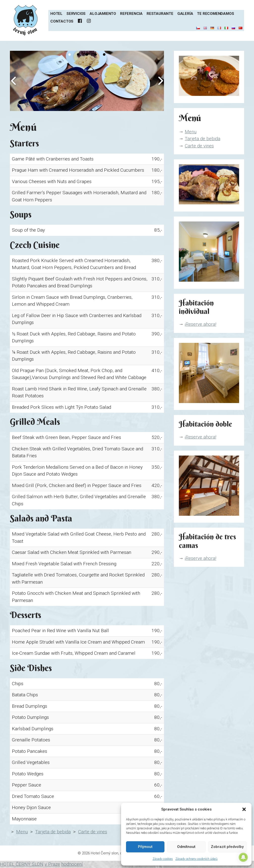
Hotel (56, 14)
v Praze (52, 864)
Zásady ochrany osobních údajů (196, 859)
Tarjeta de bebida (53, 832)
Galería (185, 14)
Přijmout (145, 847)
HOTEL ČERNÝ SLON (22, 864)
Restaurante (160, 14)
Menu (22, 832)
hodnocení (72, 864)
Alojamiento (103, 14)
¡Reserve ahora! (201, 324)
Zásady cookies (163, 859)
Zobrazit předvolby (227, 847)
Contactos (62, 21)
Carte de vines (93, 832)
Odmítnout (186, 847)
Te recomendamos (215, 14)
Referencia (131, 14)
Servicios (76, 14)
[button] (244, 809)
